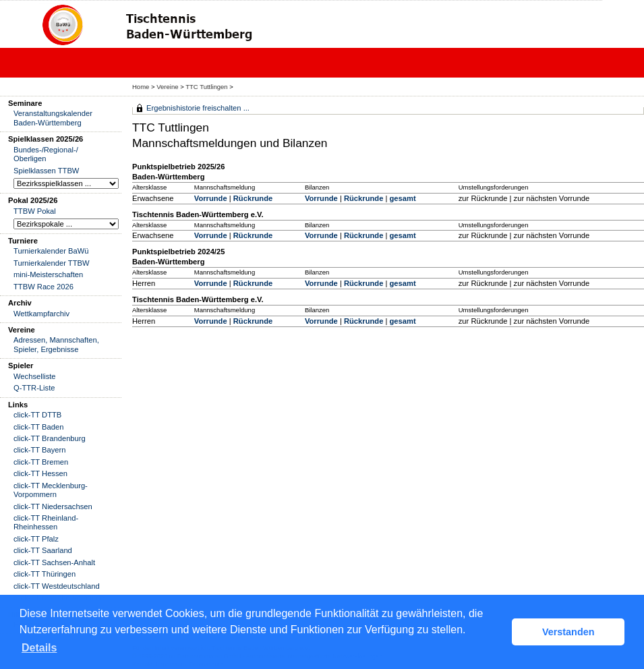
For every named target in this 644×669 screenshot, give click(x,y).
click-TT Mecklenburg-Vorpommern (51, 490)
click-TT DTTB (37, 415)
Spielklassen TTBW (46, 171)
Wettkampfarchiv (41, 314)
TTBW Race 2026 (43, 287)
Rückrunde (253, 198)
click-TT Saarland (43, 550)
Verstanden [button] (568, 632)
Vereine (167, 87)
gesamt (402, 198)
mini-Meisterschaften (48, 274)
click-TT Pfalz (36, 539)
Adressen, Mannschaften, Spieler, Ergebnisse (56, 344)
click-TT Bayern (40, 450)
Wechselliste (35, 376)
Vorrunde (211, 198)
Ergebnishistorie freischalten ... (198, 108)
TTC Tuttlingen (206, 87)
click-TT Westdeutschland (57, 586)
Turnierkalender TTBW (52, 263)
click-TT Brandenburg (50, 438)
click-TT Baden (38, 427)
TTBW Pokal (35, 211)
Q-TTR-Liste (34, 388)
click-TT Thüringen (45, 574)
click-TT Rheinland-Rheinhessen (46, 522)
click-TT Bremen (41, 462)
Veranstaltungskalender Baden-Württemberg (53, 118)
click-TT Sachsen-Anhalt (54, 562)
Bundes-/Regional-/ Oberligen (46, 154)
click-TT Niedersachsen (53, 506)
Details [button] (39, 648)
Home (141, 87)
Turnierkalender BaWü (51, 251)
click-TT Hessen (40, 473)
